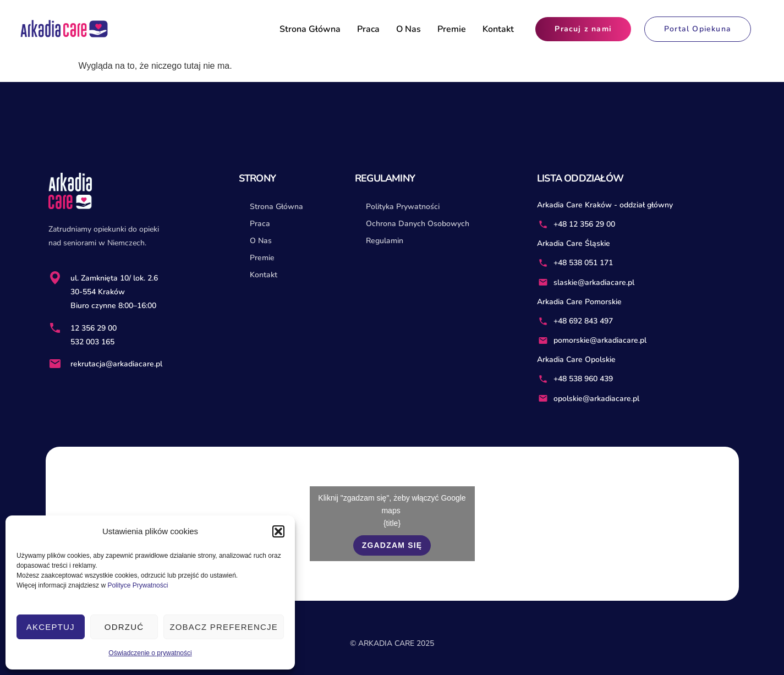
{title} (392, 523)
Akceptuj (51, 627)
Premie (452, 29)
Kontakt (498, 29)
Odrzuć (124, 627)
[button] (278, 531)
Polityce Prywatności (138, 585)
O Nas (409, 29)
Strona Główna (310, 29)
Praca (368, 29)
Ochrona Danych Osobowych (418, 224)
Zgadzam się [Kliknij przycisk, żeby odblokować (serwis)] (392, 545)
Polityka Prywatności (403, 207)
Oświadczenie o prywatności (150, 653)
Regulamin (385, 241)
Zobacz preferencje (224, 627)
